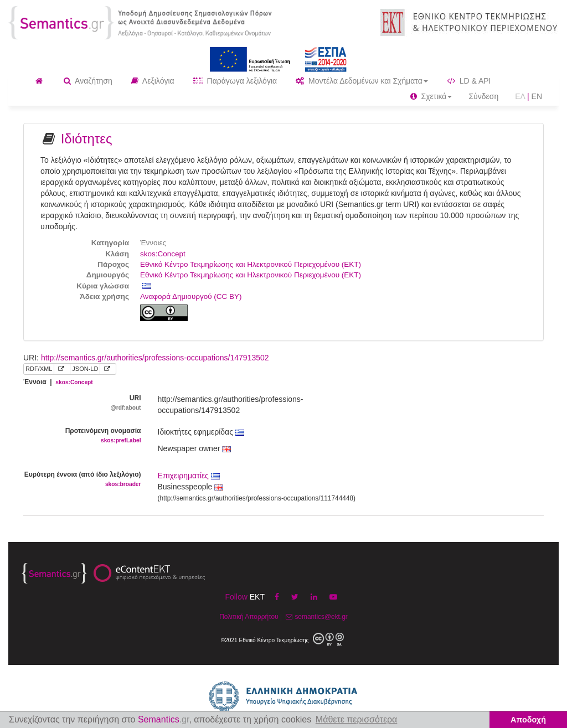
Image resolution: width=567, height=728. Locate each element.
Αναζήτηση (88, 81)
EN (537, 96)
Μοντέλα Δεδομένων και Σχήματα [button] (362, 81)
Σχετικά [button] (431, 96)
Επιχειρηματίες (189, 476)
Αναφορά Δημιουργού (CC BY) (191, 296)
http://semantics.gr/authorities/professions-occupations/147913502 (155, 358)
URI (82, 403)
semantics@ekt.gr (315, 617)
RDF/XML (39, 369)
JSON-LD (85, 369)
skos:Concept (163, 254)
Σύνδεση (483, 96)
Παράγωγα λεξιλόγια (235, 81)
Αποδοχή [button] (528, 720)
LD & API (469, 81)
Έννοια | (58, 382)
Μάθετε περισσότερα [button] (357, 719)
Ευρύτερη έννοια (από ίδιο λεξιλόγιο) (82, 480)
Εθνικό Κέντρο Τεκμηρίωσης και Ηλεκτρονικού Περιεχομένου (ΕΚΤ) (251, 264)
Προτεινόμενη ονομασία (82, 436)
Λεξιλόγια (153, 81)
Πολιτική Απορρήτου (249, 617)
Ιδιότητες (87, 139)
